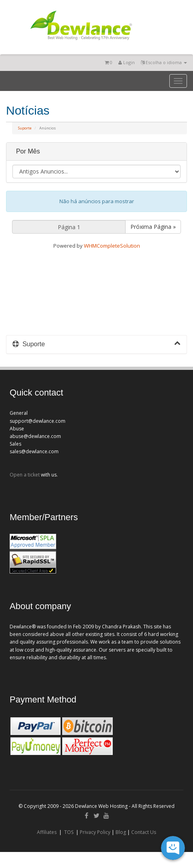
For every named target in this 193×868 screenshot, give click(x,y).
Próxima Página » (153, 227)
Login (127, 62)
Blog (121, 832)
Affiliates (47, 832)
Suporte (25, 128)
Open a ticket (25, 475)
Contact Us (144, 832)
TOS (69, 832)
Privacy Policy (95, 832)
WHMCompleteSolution (112, 246)
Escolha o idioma (164, 62)
